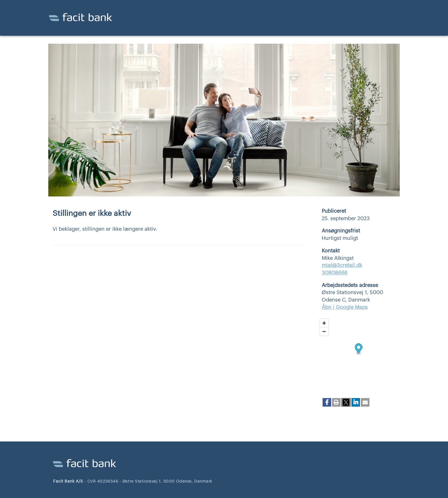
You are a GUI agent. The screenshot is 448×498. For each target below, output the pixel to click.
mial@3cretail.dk (342, 265)
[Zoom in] (324, 323)
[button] (327, 402)
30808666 (335, 273)
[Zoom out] (324, 331)
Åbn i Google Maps (345, 307)
